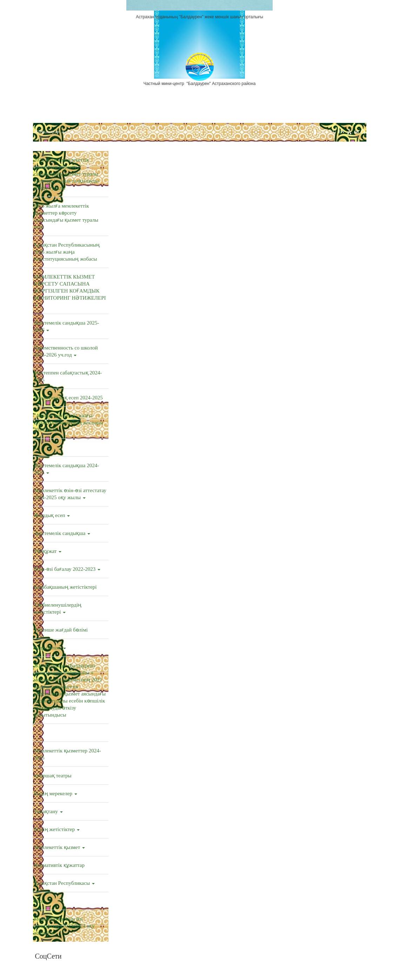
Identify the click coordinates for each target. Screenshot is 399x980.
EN (341, 132)
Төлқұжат (48, 551)
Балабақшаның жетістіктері (65, 587)
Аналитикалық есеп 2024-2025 (68, 398)
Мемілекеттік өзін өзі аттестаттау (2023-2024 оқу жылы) (64, 926)
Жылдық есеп (52, 515)
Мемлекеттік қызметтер (121, 132)
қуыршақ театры (53, 776)
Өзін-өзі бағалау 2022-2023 (67, 569)
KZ (325, 132)
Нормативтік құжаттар (59, 865)
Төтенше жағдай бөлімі (61, 630)
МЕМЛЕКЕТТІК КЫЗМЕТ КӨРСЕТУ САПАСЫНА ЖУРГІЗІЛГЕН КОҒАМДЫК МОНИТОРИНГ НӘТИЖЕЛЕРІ (70, 290)
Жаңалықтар (47, 132)
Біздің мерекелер (56, 793)
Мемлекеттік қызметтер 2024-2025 (68, 754)
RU (333, 132)
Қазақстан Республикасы (64, 883)
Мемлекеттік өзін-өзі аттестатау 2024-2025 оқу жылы (70, 494)
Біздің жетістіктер (57, 829)
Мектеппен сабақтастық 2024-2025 (68, 376)
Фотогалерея (159, 132)
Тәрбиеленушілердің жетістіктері (58, 608)
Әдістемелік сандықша (62, 533)
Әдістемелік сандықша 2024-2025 (67, 469)
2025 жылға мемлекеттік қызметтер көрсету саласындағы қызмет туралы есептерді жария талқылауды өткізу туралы (66, 174)
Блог (199, 132)
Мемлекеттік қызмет (60, 847)
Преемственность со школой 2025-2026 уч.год (66, 351)
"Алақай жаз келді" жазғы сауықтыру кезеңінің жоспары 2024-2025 (69, 423)
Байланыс (183, 132)
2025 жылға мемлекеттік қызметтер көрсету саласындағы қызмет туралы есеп (66, 216)
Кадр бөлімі (50, 648)
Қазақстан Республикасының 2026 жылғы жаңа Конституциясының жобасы (67, 252)
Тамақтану (48, 811)
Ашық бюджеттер (79, 132)
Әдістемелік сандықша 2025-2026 (67, 326)
